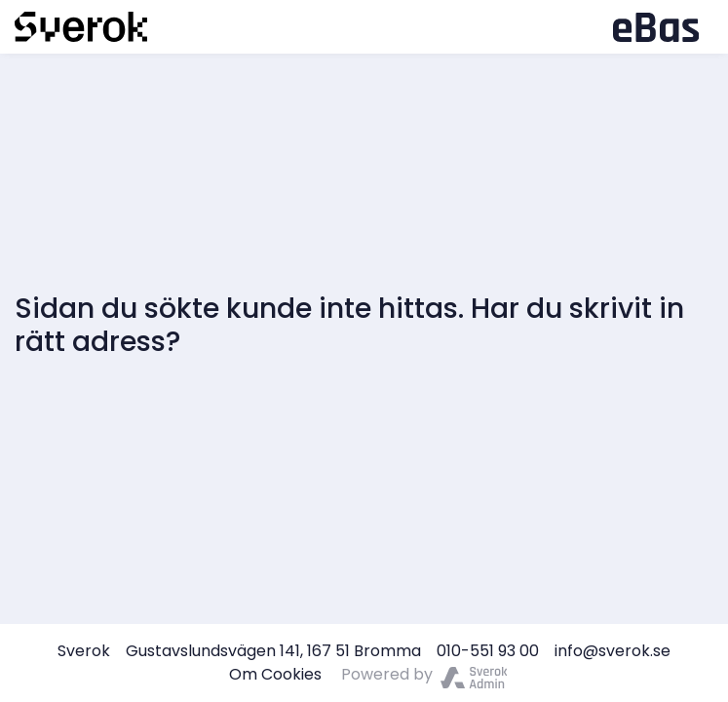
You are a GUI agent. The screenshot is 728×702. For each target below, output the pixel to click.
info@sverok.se (613, 651)
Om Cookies (275, 674)
